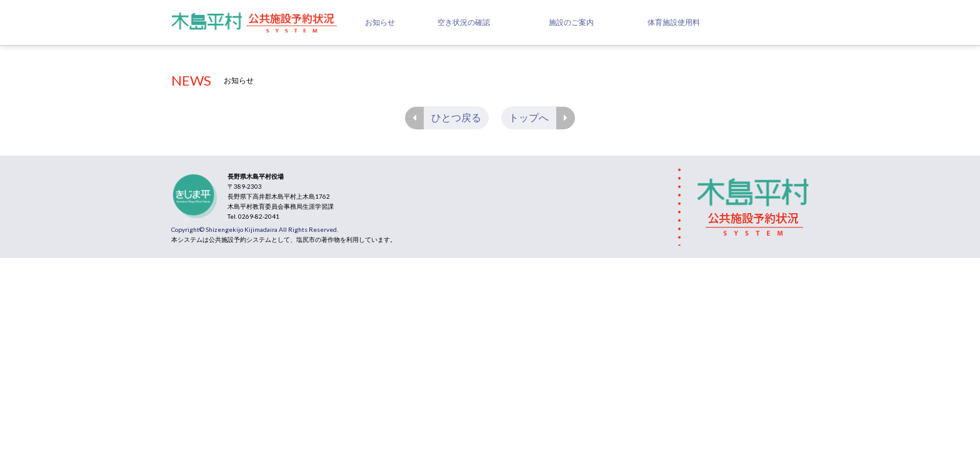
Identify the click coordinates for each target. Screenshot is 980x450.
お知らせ (380, 22)
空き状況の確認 (464, 22)
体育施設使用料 (674, 22)
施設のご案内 (571, 22)
